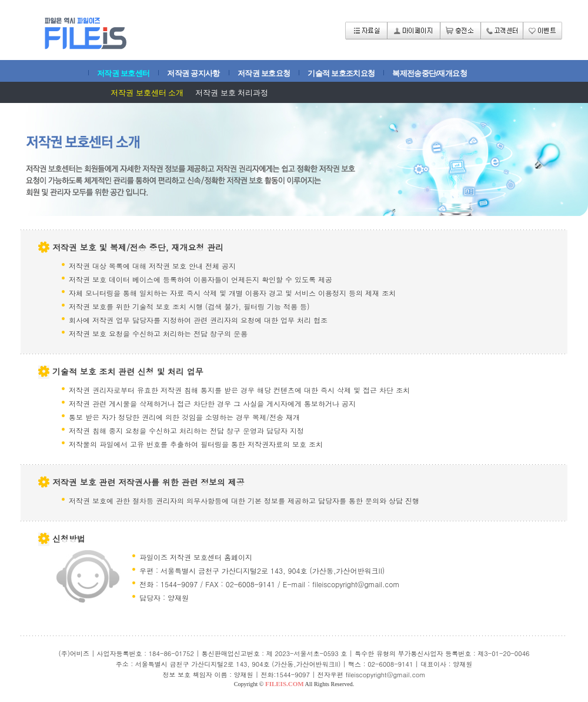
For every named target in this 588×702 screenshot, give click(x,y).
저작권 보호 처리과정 (232, 93)
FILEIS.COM (285, 684)
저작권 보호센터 (123, 73)
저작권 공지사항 (193, 73)
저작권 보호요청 (264, 73)
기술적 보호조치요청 (341, 73)
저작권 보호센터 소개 (147, 93)
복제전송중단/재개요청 (429, 73)
